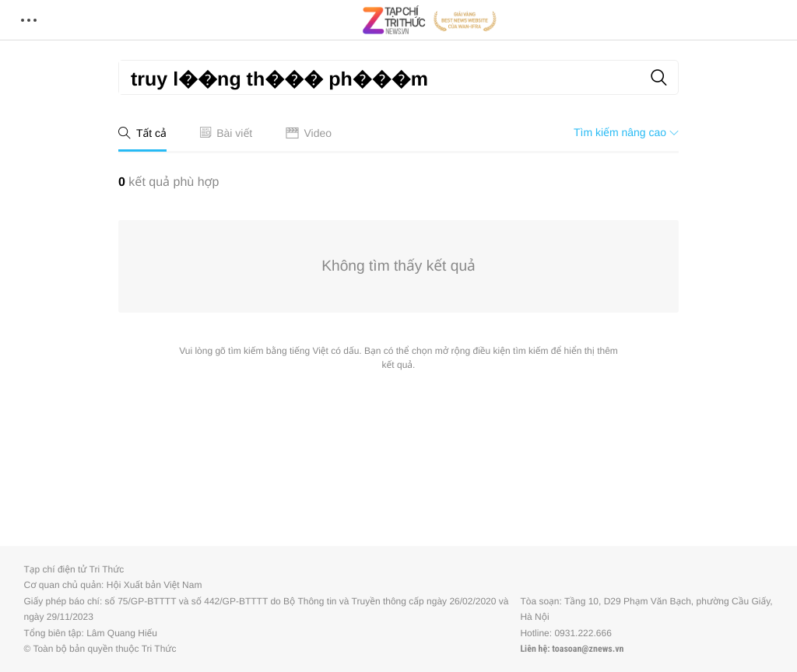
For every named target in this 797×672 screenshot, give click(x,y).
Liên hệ (534, 649)
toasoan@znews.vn (588, 649)
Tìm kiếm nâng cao (626, 132)
